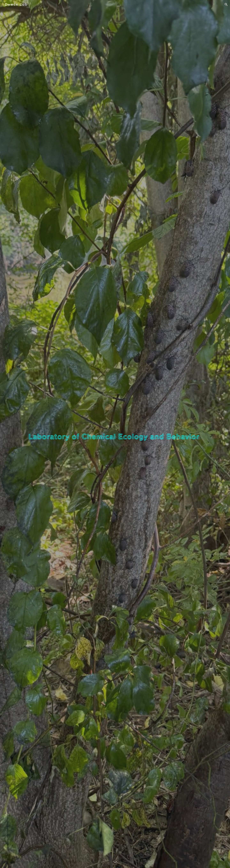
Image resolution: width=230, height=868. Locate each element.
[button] (226, 4)
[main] (115, 434)
